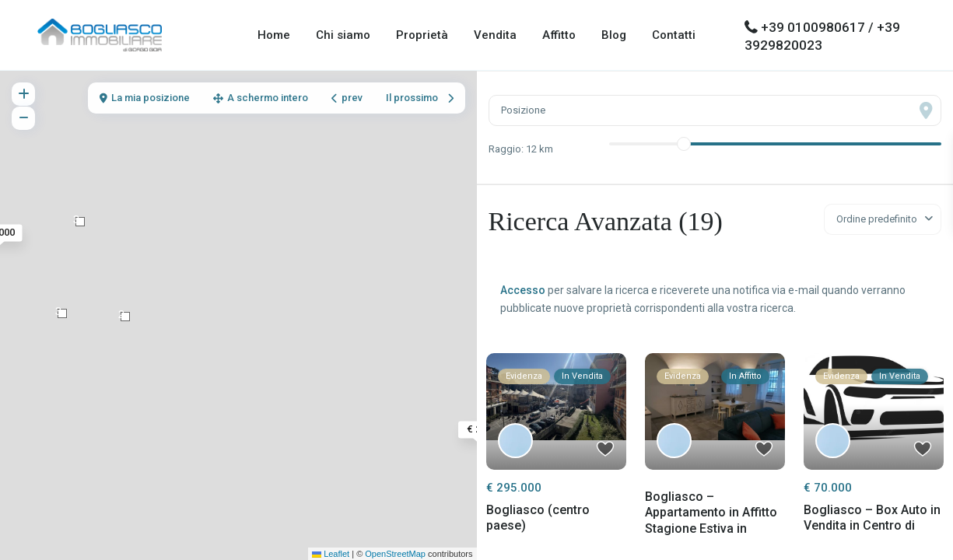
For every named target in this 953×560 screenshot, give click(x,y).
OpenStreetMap (395, 554)
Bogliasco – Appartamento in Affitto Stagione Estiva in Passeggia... (711, 521)
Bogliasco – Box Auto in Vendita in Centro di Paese (872, 526)
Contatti (674, 35)
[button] (80, 222)
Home (274, 35)
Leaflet (331, 554)
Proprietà (422, 35)
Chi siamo (343, 35)
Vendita (495, 35)
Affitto (559, 35)
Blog (614, 35)
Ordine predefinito (877, 219)
